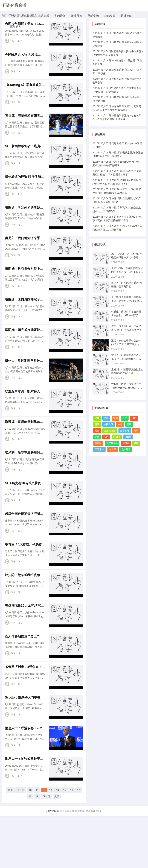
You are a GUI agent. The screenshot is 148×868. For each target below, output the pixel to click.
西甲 (125, 418)
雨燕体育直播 (15, 5)
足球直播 (27, 16)
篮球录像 (77, 16)
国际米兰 (99, 449)
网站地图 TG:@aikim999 (89, 863)
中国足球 (109, 424)
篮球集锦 (110, 16)
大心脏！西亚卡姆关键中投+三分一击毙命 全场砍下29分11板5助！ (126, 388)
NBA (134, 418)
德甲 (129, 424)
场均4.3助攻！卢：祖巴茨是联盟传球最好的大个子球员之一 (127, 257)
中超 (120, 424)
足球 (97, 418)
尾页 (57, 849)
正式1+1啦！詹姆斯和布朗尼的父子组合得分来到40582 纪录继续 (127, 272)
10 (30, 843)
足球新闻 (126, 16)
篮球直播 (43, 16)
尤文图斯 (126, 449)
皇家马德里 (110, 431)
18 (30, 849)
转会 (97, 431)
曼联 (97, 437)
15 (65, 843)
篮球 (115, 418)
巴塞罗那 (125, 431)
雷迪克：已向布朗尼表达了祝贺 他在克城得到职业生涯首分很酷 (126, 359)
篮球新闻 (16, 26)
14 (57, 843)
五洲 (106, 437)
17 (79, 843)
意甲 (97, 424)
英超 (106, 418)
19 (37, 849)
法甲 (136, 431)
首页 (13, 16)
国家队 (98, 443)
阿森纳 (128, 437)
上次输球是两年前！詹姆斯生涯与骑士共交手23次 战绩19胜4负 (127, 301)
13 (51, 843)
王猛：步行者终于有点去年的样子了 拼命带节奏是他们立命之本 (126, 344)
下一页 (46, 849)
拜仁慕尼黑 (112, 443)
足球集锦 (93, 16)
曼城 (136, 443)
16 (72, 843)
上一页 (21, 843)
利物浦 (117, 437)
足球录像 (60, 16)
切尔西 (126, 443)
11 (37, 843)
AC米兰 (112, 449)
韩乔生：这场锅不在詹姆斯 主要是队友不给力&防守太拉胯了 (127, 315)
